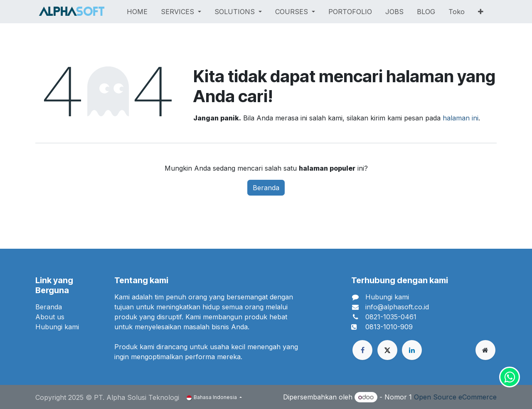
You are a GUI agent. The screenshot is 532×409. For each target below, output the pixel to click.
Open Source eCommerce (455, 397)
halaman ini (461, 118)
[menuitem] (137, 12)
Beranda (266, 188)
